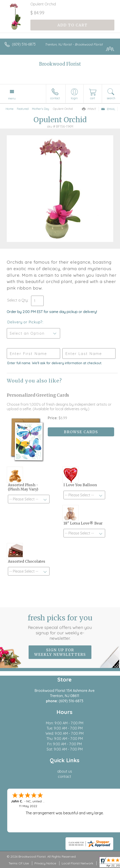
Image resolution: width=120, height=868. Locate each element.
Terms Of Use (19, 863)
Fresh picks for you (60, 627)
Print (89, 109)
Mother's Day (41, 109)
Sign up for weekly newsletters (60, 652)
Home (10, 109)
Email (108, 109)
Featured (23, 109)
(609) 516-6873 (24, 44)
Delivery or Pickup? (25, 322)
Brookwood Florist (60, 64)
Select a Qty (17, 300)
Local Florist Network (77, 863)
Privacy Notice (45, 863)
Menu (12, 98)
